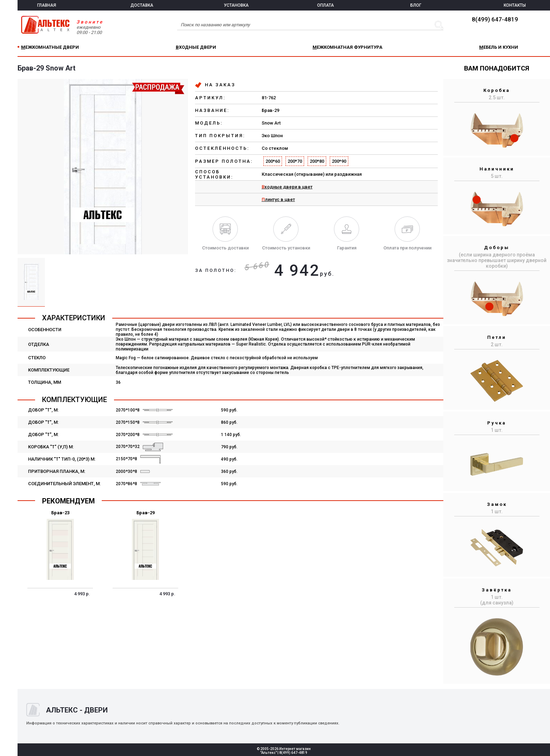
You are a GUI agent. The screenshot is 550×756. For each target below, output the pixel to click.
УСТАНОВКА (236, 5)
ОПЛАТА (326, 5)
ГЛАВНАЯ (47, 5)
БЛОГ (416, 5)
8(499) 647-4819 (495, 19)
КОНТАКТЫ (515, 5)
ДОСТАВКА (142, 5)
